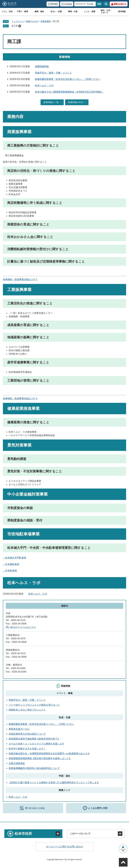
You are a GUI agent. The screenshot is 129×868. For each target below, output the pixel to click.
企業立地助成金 (17, 763)
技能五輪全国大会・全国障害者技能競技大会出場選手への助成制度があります (49, 754)
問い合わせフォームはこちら (21, 627)
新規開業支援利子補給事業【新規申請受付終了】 (34, 739)
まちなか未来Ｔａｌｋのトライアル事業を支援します (36, 744)
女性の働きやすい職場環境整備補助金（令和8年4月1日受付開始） (69, 92)
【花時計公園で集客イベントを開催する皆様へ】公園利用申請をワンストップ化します (54, 783)
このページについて (80, 834)
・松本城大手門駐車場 (14, 558)
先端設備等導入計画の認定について (27, 734)
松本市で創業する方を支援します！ (27, 749)
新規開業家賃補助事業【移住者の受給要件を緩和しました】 (40, 758)
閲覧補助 (54, 4)
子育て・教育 (22, 11)
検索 (106, 4)
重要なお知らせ (120, 4)
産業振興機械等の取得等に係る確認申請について (34, 768)
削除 (20, 26)
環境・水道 (73, 11)
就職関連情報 (42, 66)
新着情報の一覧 (51, 102)
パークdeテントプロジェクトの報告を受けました (34, 705)
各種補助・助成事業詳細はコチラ (20, 279)
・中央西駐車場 (11, 564)
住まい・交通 (56, 11)
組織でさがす (32, 21)
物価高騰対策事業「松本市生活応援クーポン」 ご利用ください (68, 79)
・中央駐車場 (10, 571)
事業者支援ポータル (19, 729)
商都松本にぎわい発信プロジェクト (27, 710)
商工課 (15, 26)
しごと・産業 (90, 11)
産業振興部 (46, 21)
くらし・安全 (7, 11)
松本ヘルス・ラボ (44, 85)
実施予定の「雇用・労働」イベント (53, 73)
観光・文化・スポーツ (106, 11)
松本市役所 (23, 834)
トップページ (18, 21)
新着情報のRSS (76, 102)
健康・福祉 (39, 11)
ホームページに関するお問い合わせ (65, 847)
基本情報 (122, 11)
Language (68, 4)
